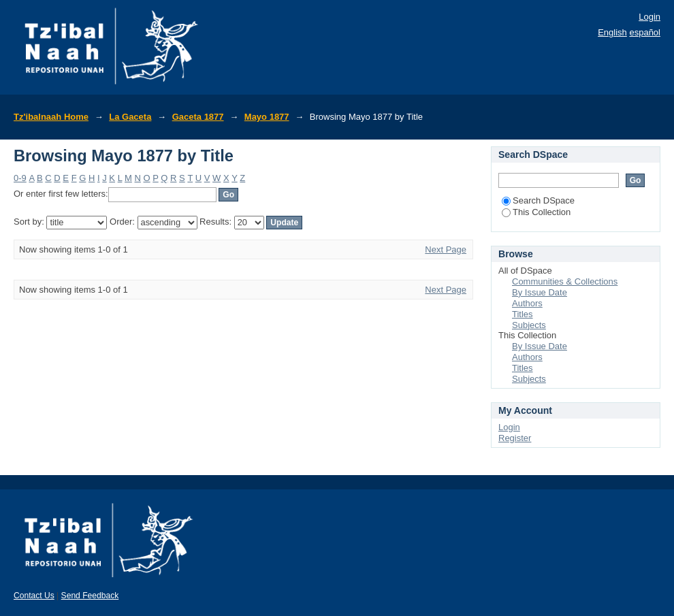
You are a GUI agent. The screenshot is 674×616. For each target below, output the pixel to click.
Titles (523, 314)
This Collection (536, 212)
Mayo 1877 (267, 117)
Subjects (529, 325)
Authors (527, 303)
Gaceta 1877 (198, 117)
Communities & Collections (565, 281)
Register (515, 438)
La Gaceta (130, 117)
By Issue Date (540, 292)
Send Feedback (90, 596)
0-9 (20, 178)
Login (649, 17)
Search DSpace (538, 200)
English (612, 32)
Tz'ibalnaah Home (51, 117)
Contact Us (34, 596)
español (645, 32)
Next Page (446, 249)
